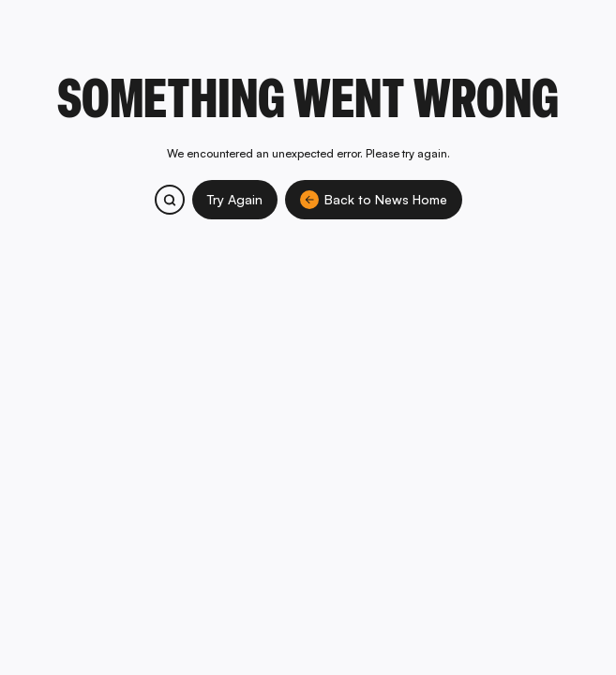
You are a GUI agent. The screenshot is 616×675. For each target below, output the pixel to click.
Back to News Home (374, 200)
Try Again (235, 199)
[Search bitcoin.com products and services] (170, 200)
